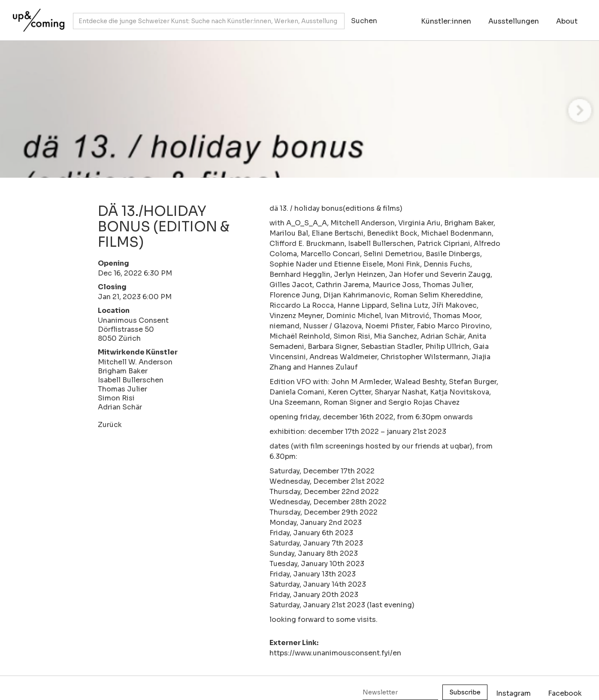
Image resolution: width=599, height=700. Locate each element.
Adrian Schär (120, 407)
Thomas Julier (123, 389)
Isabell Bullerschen (131, 380)
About (567, 21)
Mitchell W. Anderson (135, 362)
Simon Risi (116, 398)
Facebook (565, 693)
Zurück (110, 425)
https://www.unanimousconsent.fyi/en (335, 653)
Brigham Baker (123, 371)
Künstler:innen (446, 21)
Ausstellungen (514, 21)
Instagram (513, 693)
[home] (36, 16)
